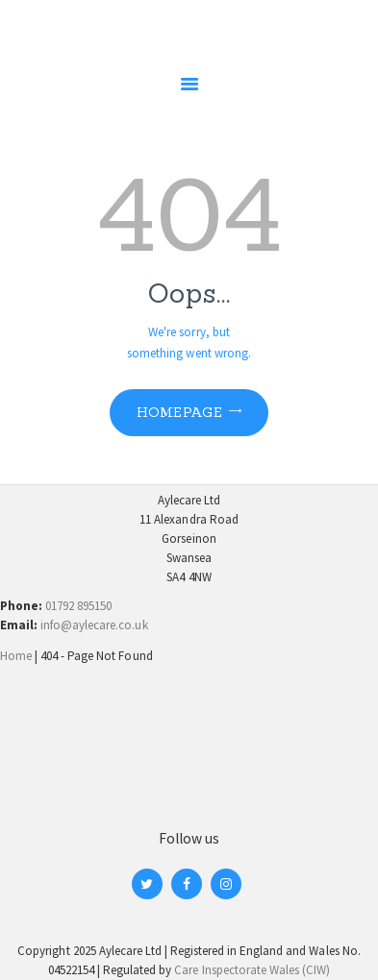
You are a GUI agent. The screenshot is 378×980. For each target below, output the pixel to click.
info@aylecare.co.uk (94, 625)
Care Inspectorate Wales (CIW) (252, 970)
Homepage (179, 412)
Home (16, 656)
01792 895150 (78, 606)
